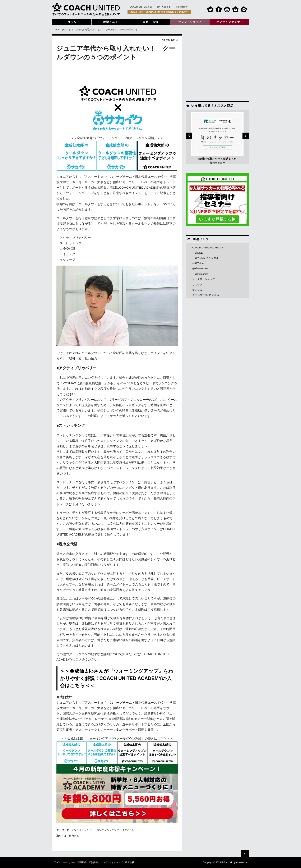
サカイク (197, 284)
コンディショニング (108, 830)
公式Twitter (198, 263)
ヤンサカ (197, 290)
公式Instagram (200, 274)
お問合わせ (182, 7)
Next (246, 136)
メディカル (128, 830)
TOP (55, 29)
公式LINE (198, 253)
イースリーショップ (204, 279)
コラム (63, 29)
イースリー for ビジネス (206, 295)
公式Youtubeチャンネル (205, 258)
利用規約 (82, 862)
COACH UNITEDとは (141, 7)
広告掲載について (98, 862)
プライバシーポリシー (64, 862)
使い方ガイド (164, 7)
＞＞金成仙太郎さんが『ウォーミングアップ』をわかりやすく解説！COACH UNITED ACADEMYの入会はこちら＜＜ (117, 678)
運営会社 (130, 862)
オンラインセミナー (83, 830)
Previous (189, 136)
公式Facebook (200, 268)
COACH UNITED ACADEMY (208, 248)
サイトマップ (116, 862)
